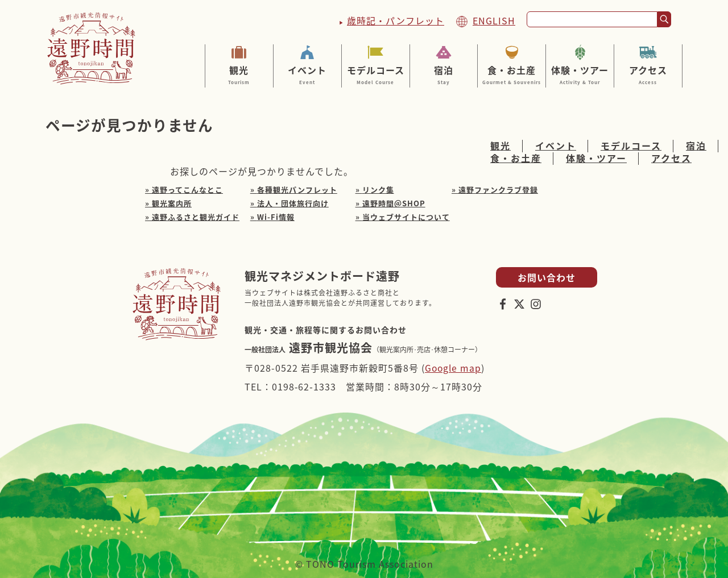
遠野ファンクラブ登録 (498, 190)
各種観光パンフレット (297, 190)
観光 (239, 74)
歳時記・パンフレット (396, 20)
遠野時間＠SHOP (394, 203)
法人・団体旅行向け (293, 203)
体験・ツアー (580, 74)
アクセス (648, 74)
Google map (454, 368)
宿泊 (444, 74)
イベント (307, 74)
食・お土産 (512, 74)
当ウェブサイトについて (406, 217)
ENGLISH (494, 20)
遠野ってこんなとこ (187, 190)
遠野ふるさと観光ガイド (196, 217)
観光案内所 (172, 203)
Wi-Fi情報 (276, 217)
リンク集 (378, 190)
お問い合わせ (547, 277)
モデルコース (376, 74)
